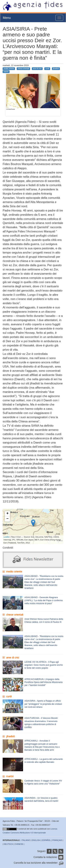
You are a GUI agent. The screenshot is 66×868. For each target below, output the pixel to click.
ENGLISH (36, 840)
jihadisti (56, 69)
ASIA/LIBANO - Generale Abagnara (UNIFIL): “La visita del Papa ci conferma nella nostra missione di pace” (44, 600)
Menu (7, 18)
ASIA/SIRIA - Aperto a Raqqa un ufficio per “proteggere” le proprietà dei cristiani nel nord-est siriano (43, 704)
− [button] (7, 519)
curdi (47, 69)
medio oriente (9, 69)
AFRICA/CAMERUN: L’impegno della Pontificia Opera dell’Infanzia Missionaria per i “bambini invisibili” (43, 682)
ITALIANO (26, 840)
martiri (6, 72)
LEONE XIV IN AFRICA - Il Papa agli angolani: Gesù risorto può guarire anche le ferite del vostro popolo (44, 665)
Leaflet (6, 537)
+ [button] (7, 514)
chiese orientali (23, 69)
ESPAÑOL (46, 840)
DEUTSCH (8, 844)
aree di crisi (37, 69)
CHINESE (19, 844)
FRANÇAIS (57, 840)
